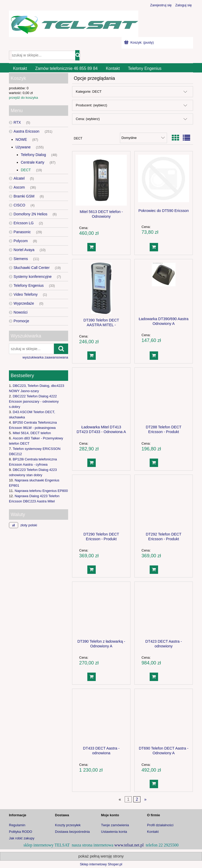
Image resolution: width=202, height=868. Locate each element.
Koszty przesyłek (68, 825)
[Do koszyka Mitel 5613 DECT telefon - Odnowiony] (92, 247)
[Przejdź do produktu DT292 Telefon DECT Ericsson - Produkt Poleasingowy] (164, 503)
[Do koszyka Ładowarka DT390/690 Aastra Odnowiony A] (154, 356)
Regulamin (17, 825)
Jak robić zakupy (22, 838)
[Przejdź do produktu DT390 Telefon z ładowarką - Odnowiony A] (101, 610)
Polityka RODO (21, 832)
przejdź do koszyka (24, 98)
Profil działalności (160, 825)
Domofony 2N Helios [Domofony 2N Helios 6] (31, 214)
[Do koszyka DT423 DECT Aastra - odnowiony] (154, 677)
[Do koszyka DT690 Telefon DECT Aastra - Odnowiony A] (154, 784)
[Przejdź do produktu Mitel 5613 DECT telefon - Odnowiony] (101, 180)
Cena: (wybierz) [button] (88, 119)
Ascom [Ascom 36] (19, 187)
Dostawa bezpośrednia (72, 832)
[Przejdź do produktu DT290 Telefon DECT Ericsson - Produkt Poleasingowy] (101, 503)
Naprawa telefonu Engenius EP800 (41, 491)
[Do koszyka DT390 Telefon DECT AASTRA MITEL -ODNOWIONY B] (92, 356)
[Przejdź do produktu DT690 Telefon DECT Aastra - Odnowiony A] (164, 717)
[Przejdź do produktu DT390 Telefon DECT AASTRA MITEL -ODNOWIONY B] (101, 288)
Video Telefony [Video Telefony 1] (26, 294)
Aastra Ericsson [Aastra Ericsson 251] (27, 131)
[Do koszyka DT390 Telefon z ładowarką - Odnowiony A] (92, 677)
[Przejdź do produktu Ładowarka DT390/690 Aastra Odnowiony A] (164, 288)
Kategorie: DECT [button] (89, 92)
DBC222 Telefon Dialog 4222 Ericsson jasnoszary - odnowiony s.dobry (34, 401)
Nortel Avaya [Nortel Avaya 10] (24, 250)
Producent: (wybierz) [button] (91, 105)
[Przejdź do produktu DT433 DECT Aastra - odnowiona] (101, 717)
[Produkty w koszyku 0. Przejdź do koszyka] (139, 42)
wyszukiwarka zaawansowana (45, 357)
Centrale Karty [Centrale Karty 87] (32, 162)
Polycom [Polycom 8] (21, 241)
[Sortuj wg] (143, 138)
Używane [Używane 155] (23, 147)
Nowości (21, 312)
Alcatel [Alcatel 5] (19, 178)
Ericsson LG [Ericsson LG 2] (24, 223)
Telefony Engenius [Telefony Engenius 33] (29, 285)
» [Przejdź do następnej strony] (145, 799)
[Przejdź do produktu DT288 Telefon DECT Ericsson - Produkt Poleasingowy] (164, 396)
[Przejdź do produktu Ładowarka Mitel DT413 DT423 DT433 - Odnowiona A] (101, 396)
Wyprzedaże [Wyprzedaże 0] (24, 303)
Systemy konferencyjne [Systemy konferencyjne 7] (33, 277)
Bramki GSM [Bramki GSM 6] (24, 196)
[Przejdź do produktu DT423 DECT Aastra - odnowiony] (164, 610)
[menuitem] (20, 68)
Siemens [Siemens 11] (21, 259)
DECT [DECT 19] (26, 170)
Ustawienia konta (114, 832)
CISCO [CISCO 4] (19, 205)
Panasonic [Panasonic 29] (22, 232)
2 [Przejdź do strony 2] (137, 799)
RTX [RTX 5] (17, 122)
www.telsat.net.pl (129, 845)
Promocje (21, 321)
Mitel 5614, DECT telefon (32, 433)
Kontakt (153, 832)
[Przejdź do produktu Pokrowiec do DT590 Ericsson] (164, 180)
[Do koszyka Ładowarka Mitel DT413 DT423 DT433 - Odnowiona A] (92, 463)
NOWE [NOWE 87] (21, 139)
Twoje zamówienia (115, 825)
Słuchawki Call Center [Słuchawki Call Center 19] (32, 268)
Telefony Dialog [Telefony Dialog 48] (33, 155)
